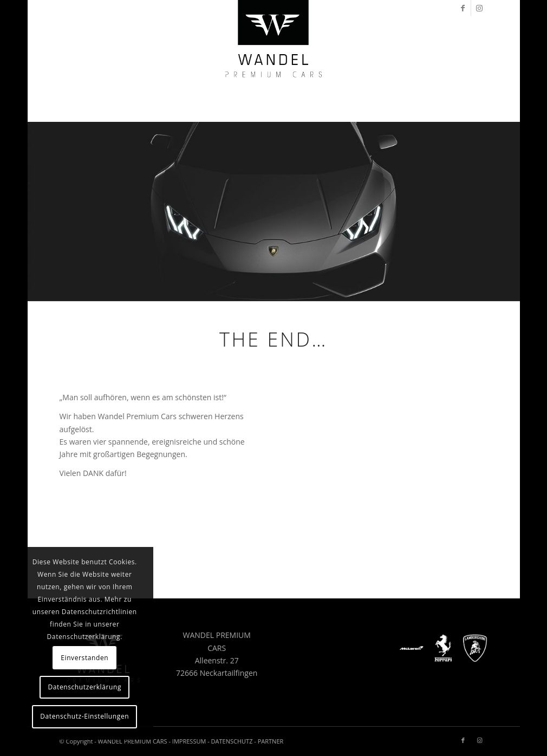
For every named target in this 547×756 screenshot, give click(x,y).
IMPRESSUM (189, 741)
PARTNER (271, 741)
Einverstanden (84, 658)
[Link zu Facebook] (463, 8)
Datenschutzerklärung (84, 687)
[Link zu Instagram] (479, 8)
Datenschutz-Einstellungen (84, 716)
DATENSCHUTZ (232, 741)
